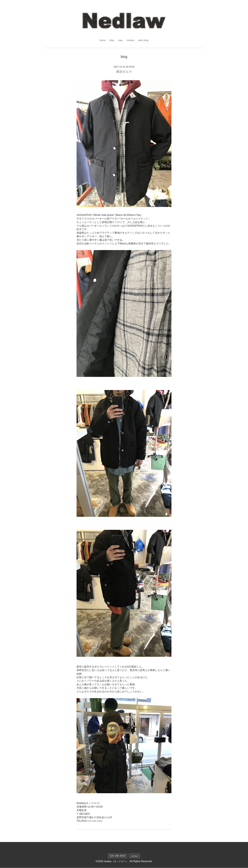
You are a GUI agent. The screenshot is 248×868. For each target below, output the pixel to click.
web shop (144, 40)
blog (111, 40)
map (120, 40)
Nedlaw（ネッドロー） (116, 861)
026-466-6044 (95, 821)
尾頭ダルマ (124, 72)
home (102, 40)
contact (130, 40)
